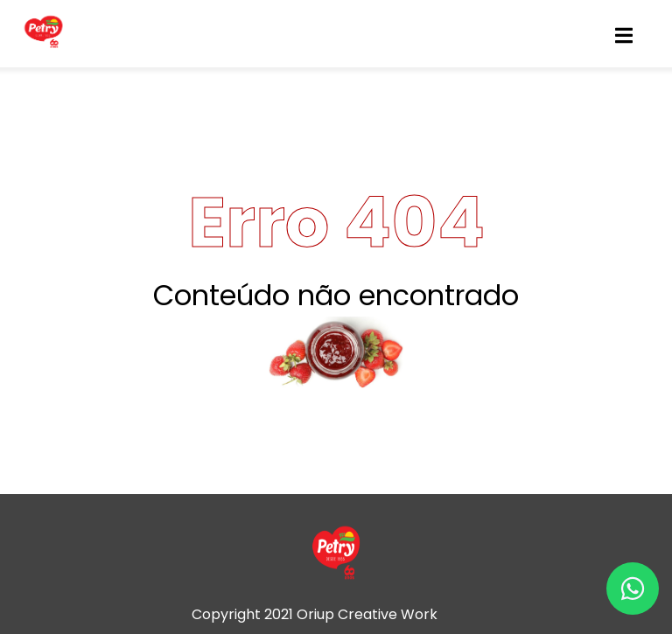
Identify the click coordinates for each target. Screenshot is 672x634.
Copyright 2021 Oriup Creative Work (315, 614)
